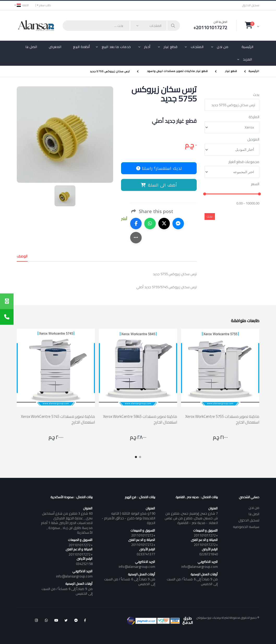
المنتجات (197, 47)
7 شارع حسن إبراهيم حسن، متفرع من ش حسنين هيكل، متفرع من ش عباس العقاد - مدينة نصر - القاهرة (191, 518)
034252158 (84, 564)
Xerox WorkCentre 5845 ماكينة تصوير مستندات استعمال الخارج (140, 419)
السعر (255, 184)
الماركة (254, 117)
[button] (252, 25)
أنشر (124, 219)
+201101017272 (206, 535)
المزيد (247, 59)
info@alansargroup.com (199, 567)
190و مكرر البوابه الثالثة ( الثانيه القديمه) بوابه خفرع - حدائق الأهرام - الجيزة (128, 518)
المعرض (55, 47)
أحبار (147, 47)
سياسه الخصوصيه (246, 527)
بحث (256, 95)
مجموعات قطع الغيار (244, 162)
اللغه (23, 5)
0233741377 (146, 554)
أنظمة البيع (82, 47)
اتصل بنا (31, 47)
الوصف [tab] (22, 256)
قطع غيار (170, 47)
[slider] (205, 194)
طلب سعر (45, 5)
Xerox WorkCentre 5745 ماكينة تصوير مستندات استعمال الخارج (58, 419)
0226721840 (209, 554)
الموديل (253, 140)
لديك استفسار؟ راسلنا (159, 168)
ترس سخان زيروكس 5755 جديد (110, 71)
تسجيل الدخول (251, 5)
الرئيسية (248, 47)
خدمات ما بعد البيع (116, 47)
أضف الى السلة (159, 185)
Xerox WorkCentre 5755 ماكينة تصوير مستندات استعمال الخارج (222, 419)
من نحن (223, 47)
